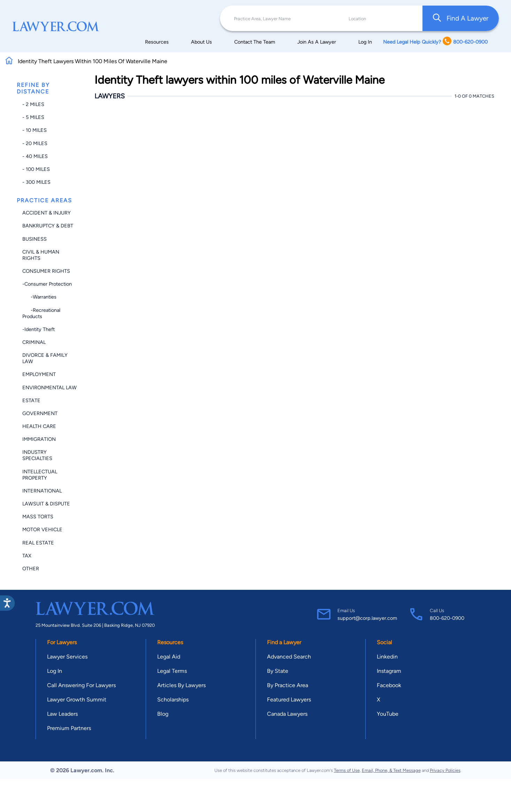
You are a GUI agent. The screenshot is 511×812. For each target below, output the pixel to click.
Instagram (389, 671)
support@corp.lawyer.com (367, 618)
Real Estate (38, 543)
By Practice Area (288, 685)
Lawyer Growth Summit (77, 700)
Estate (31, 400)
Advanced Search (289, 657)
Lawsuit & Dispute (46, 504)
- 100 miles (36, 169)
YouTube (388, 714)
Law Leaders (62, 714)
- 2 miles (33, 104)
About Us (201, 42)
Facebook (389, 685)
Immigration (39, 439)
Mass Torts (38, 517)
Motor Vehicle (42, 529)
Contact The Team (255, 42)
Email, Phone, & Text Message (391, 770)
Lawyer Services (67, 657)
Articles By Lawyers (181, 685)
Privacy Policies (445, 770)
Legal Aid (169, 657)
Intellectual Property (40, 475)
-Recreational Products (41, 313)
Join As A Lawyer (317, 42)
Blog (163, 714)
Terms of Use (347, 770)
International (42, 491)
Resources (157, 42)
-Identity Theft (39, 329)
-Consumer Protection (47, 284)
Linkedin (387, 657)
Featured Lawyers (289, 700)
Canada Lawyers (287, 714)
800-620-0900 (447, 618)
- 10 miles (35, 130)
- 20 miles (35, 143)
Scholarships (173, 700)
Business (35, 239)
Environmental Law (49, 388)
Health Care (39, 426)
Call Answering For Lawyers (81, 685)
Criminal (34, 342)
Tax (27, 556)
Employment (39, 374)
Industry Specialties (37, 455)
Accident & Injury (47, 213)
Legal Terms (172, 671)
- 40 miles (35, 156)
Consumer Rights (46, 271)
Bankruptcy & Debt (48, 226)
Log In (365, 42)
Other (31, 569)
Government (40, 413)
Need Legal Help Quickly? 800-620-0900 (435, 42)
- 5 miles (33, 117)
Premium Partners (69, 728)
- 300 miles (36, 182)
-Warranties (39, 297)
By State (278, 671)
